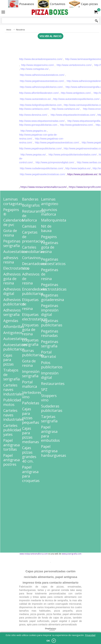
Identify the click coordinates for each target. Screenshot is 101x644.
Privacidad (90, 635)
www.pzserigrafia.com (72, 554)
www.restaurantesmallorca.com (34, 554)
